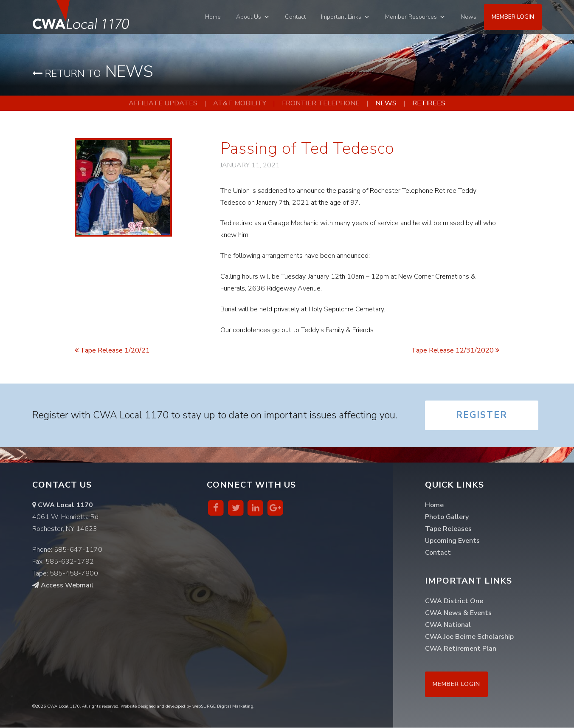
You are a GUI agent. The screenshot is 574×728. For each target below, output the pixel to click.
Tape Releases (448, 529)
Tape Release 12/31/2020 (455, 350)
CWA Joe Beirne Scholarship (469, 637)
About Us (249, 17)
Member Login (513, 17)
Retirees (429, 103)
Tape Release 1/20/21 (112, 350)
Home (213, 17)
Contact (295, 17)
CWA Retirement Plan (461, 649)
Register (481, 416)
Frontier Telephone (321, 103)
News (468, 17)
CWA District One (454, 601)
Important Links (341, 17)
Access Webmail (63, 586)
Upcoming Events (452, 541)
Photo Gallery (447, 517)
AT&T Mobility (240, 103)
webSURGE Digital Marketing (223, 707)
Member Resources (411, 17)
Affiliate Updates (163, 103)
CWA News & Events (458, 613)
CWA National (448, 625)
